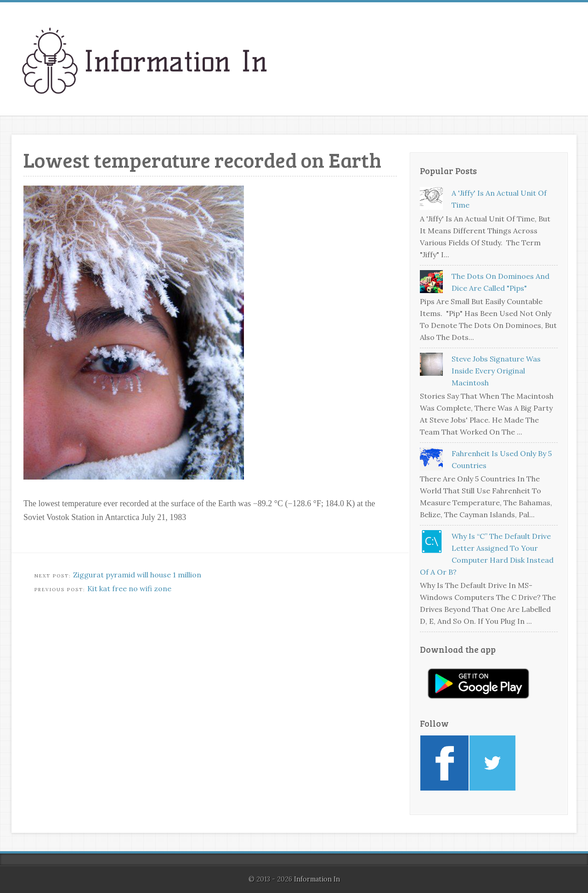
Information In (317, 879)
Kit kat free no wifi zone (129, 588)
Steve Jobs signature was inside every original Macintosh (496, 371)
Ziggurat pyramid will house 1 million (137, 575)
